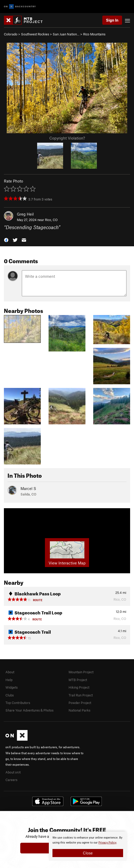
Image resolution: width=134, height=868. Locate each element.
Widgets (12, 687)
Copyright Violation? (67, 138)
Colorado (11, 34)
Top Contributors (18, 703)
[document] (88, 846)
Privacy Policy (107, 843)
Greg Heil (25, 214)
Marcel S (28, 488)
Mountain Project (81, 672)
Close (88, 853)
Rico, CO (51, 220)
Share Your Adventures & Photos (29, 710)
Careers (11, 780)
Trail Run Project (81, 695)
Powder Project (80, 703)
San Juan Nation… (66, 34)
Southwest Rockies (35, 34)
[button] (6, 240)
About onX (13, 772)
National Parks (79, 710)
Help (9, 680)
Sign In (112, 20)
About (10, 672)
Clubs (10, 695)
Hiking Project (79, 687)
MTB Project (78, 680)
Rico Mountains (94, 34)
